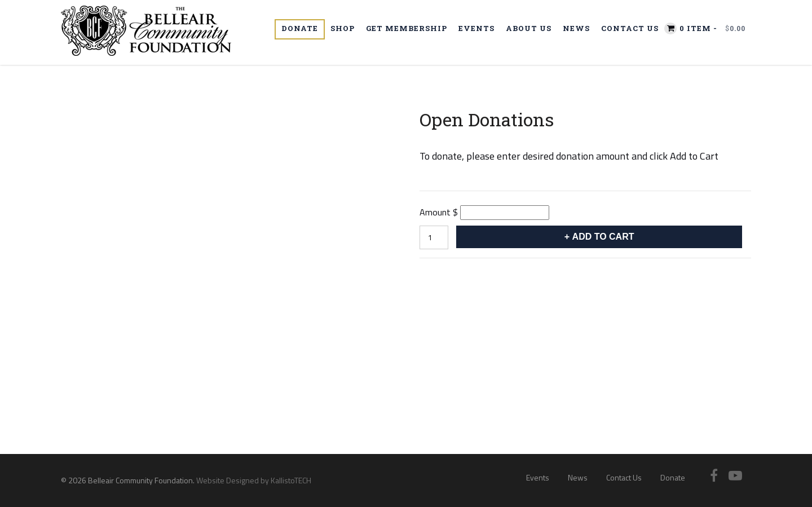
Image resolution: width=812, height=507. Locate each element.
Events (476, 28)
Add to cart (603, 237)
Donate (300, 28)
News (576, 28)
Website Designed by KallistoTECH (254, 480)
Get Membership (407, 28)
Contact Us (630, 28)
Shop (343, 28)
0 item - (712, 28)
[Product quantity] (434, 237)
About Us (529, 28)
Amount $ (439, 212)
